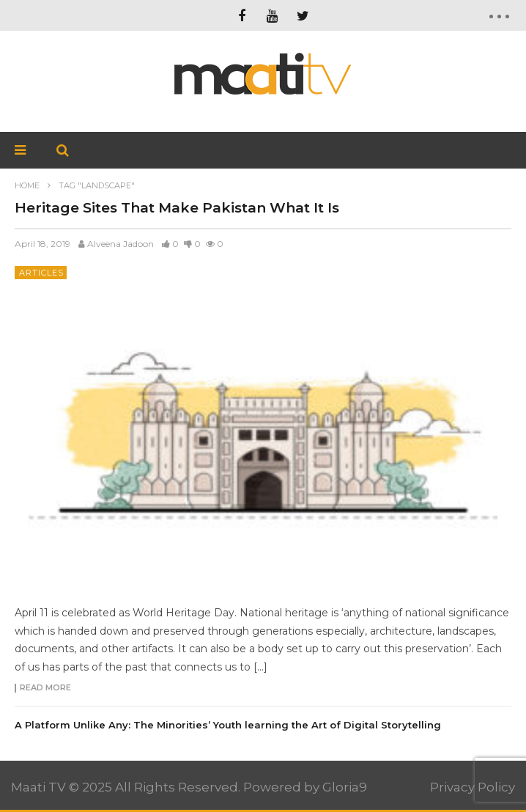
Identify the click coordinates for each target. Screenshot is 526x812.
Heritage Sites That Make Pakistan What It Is (177, 208)
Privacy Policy (473, 787)
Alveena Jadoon (121, 244)
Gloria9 (345, 787)
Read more (45, 688)
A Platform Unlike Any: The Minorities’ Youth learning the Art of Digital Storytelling (228, 725)
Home (27, 185)
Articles (41, 273)
